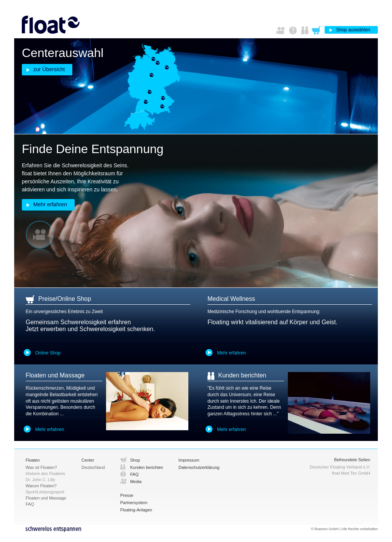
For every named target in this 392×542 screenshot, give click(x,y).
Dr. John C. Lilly (40, 480)
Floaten (33, 460)
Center (88, 460)
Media (136, 482)
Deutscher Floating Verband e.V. (340, 467)
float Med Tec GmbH (351, 473)
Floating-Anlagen (136, 510)
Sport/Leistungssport (45, 492)
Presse (127, 495)
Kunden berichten (147, 467)
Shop (135, 460)
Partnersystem (134, 503)
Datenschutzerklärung (199, 467)
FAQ (134, 474)
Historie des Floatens (45, 473)
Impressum (189, 460)
